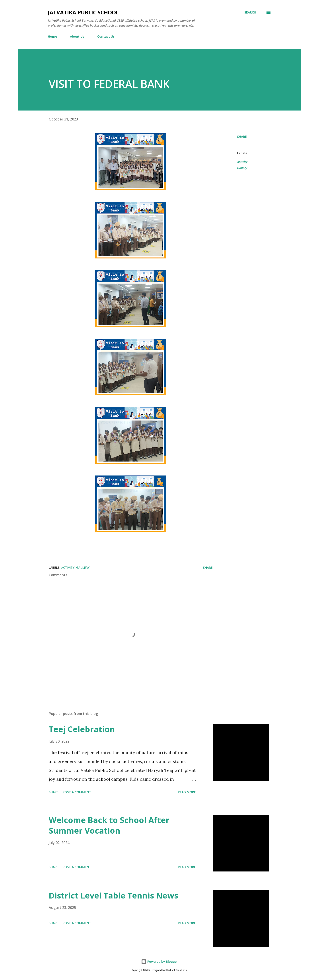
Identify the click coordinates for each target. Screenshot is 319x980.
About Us (77, 36)
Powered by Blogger (159, 962)
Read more (187, 792)
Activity (242, 162)
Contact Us (106, 36)
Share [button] (242, 137)
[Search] (250, 12)
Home (52, 36)
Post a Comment (77, 792)
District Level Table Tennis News (113, 896)
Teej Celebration (82, 729)
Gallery (242, 168)
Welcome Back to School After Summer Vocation (109, 825)
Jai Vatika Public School (83, 12)
